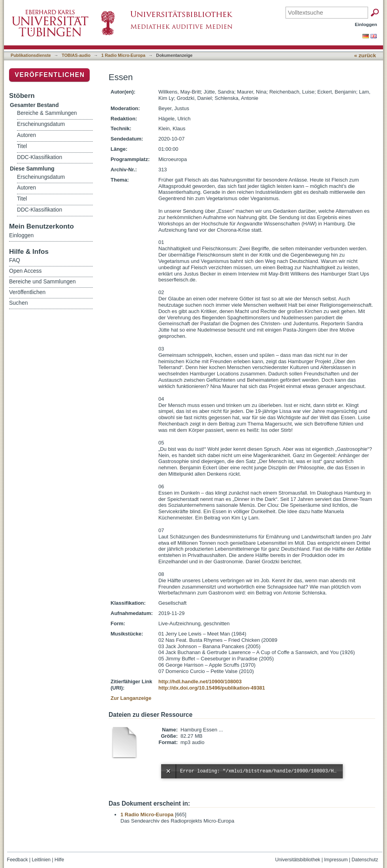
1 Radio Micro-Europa (123, 55)
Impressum (336, 860)
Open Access (25, 271)
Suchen (18, 303)
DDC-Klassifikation (39, 157)
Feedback (18, 860)
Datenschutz (365, 860)
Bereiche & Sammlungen (47, 113)
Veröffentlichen (50, 75)
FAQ (15, 260)
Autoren (26, 135)
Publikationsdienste (31, 55)
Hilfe (59, 860)
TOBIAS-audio (76, 55)
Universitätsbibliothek (298, 860)
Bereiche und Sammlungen (42, 281)
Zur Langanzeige (131, 698)
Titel (22, 146)
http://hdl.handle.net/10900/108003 (200, 681)
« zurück (365, 55)
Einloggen (366, 24)
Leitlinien (41, 860)
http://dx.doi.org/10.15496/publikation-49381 (212, 688)
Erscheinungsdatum (41, 124)
